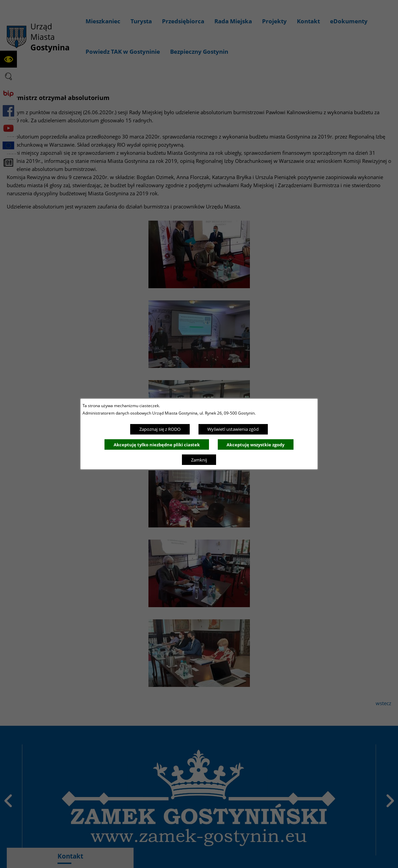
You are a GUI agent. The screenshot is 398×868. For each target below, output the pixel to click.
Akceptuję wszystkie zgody (255, 445)
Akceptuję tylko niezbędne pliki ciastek (157, 445)
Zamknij (199, 460)
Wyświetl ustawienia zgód (233, 429)
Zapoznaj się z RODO (160, 429)
